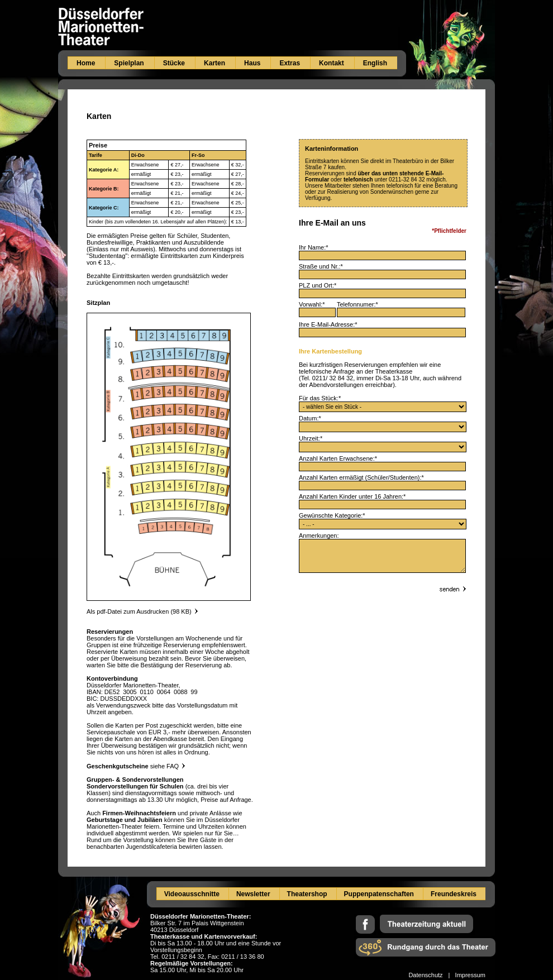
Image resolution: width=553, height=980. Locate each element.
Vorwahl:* (318, 304)
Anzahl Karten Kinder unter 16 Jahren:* (352, 496)
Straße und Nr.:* (321, 266)
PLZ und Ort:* (318, 285)
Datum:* (310, 418)
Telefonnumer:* (357, 304)
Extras (290, 63)
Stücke (174, 63)
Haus (252, 63)
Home (86, 63)
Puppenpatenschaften (379, 894)
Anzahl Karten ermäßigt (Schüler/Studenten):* (361, 477)
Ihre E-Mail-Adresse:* (328, 324)
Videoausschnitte (192, 894)
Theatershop (307, 894)
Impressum (470, 975)
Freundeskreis (454, 894)
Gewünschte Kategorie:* (332, 515)
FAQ (176, 766)
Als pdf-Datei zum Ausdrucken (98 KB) (139, 611)
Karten (214, 63)
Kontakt (332, 63)
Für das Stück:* (320, 398)
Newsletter (253, 894)
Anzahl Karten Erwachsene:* (338, 458)
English (375, 63)
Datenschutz (425, 975)
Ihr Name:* (314, 247)
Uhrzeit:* (311, 438)
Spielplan (129, 63)
